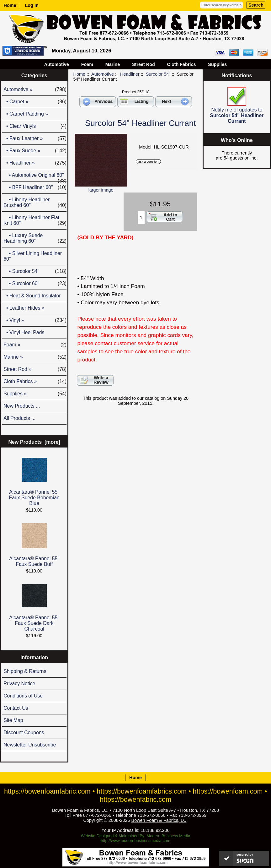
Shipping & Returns (25, 671)
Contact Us (16, 708)
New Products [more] (34, 442)
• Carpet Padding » (26, 114)
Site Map (13, 720)
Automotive (103, 74)
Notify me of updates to (237, 105)
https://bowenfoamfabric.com (47, 791)
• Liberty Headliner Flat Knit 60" (35, 220)
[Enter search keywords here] (221, 5)
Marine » (35, 357)
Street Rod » (35, 369)
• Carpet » (35, 102)
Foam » (35, 345)
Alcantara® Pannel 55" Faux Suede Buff (34, 545)
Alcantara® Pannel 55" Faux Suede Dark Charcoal (34, 608)
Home (10, 5)
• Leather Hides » (24, 308)
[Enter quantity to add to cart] (141, 218)
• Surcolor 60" (35, 284)
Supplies (217, 64)
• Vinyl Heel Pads (24, 332)
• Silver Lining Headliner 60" (33, 256)
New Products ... (22, 406)
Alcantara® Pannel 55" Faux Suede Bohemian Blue (34, 482)
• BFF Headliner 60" (35, 187)
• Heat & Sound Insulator (32, 296)
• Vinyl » (35, 320)
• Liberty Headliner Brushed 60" (35, 203)
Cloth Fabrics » (35, 382)
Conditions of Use (23, 696)
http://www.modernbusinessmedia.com (135, 841)
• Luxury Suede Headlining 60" (35, 238)
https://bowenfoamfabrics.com (142, 791)
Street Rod (143, 64)
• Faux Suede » (35, 151)
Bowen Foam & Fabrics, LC (159, 820)
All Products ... (19, 418)
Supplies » (35, 394)
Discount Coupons (24, 732)
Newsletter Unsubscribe (30, 745)
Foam (87, 64)
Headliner (130, 74)
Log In (32, 5)
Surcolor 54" (158, 74)
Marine (113, 64)
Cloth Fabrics (182, 64)
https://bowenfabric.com (135, 799)
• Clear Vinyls (35, 126)
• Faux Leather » (35, 138)
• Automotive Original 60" (35, 177)
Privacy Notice (19, 684)
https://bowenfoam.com (228, 791)
